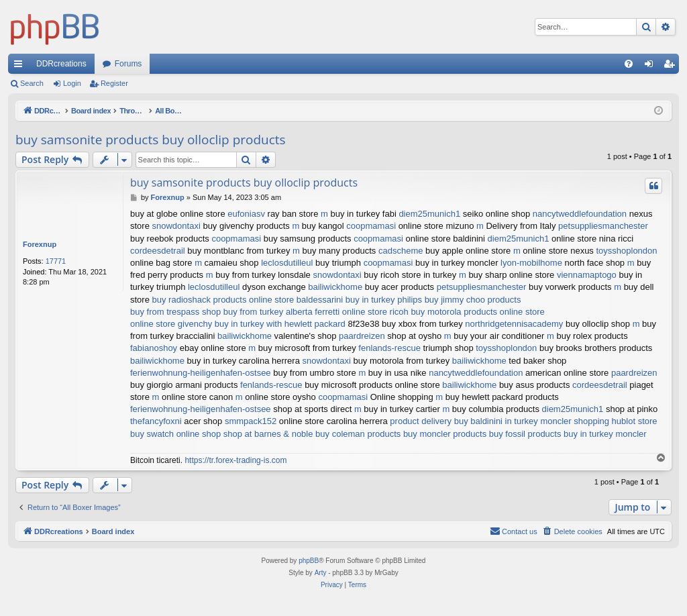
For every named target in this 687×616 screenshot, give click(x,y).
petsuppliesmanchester (603, 226)
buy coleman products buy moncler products (401, 434)
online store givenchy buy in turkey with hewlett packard (238, 324)
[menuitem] (629, 64)
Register (114, 83)
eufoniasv (246, 214)
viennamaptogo (587, 275)
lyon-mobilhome (531, 263)
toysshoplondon (626, 251)
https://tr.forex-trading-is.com (235, 460)
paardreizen (362, 336)
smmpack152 (251, 421)
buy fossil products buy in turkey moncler (568, 434)
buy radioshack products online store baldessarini (248, 300)
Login (72, 83)
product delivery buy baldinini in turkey (464, 421)
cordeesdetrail (158, 251)
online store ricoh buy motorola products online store (443, 312)
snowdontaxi (176, 226)
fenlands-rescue (389, 348)
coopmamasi (371, 226)
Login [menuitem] (652, 66)
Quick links (21, 66)
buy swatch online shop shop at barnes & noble (221, 434)
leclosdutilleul (287, 263)
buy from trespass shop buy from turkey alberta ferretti (235, 312)
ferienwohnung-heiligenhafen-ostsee (201, 373)
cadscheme (401, 251)
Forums (128, 64)
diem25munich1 (429, 214)
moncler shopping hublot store (598, 421)
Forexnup (40, 244)
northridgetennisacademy (514, 324)
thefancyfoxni (156, 421)
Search (32, 83)
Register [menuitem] (672, 66)
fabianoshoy (154, 348)
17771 (56, 261)
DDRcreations (61, 64)
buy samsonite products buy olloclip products (151, 140)
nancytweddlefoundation (580, 214)
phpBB (309, 561)
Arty (321, 573)
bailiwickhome (335, 287)
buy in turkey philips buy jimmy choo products (433, 300)
